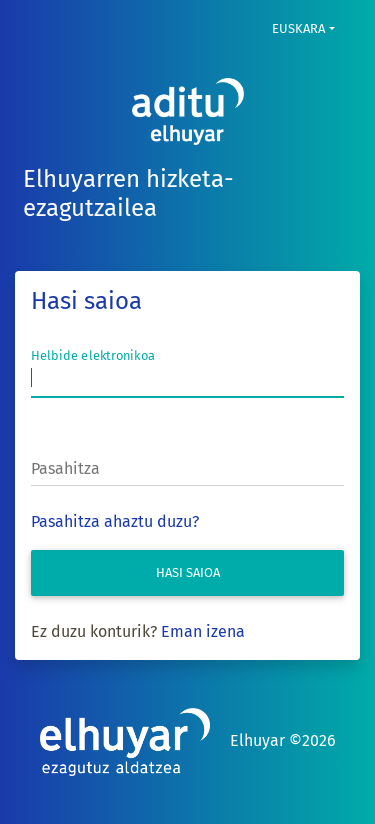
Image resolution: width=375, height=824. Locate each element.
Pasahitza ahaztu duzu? (115, 521)
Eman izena (203, 631)
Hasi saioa (188, 572)
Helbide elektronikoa (93, 355)
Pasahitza (65, 468)
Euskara (298, 28)
